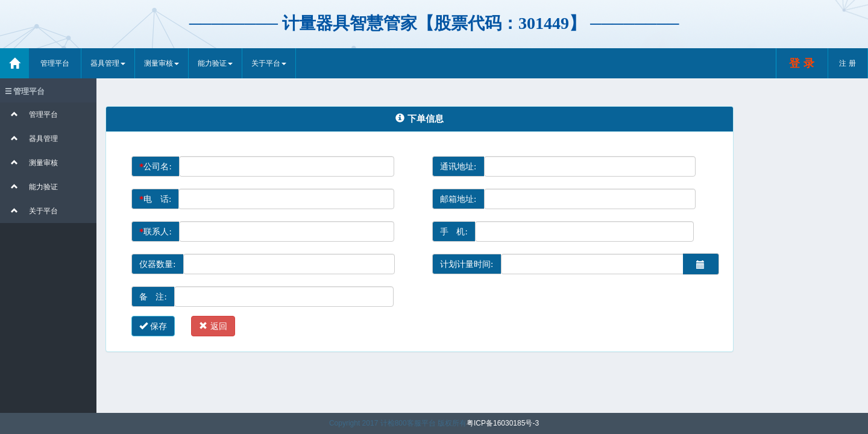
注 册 (848, 63)
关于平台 (269, 63)
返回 (213, 326)
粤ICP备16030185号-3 (503, 423)
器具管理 (108, 63)
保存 (153, 326)
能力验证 (215, 63)
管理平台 (55, 63)
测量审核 (162, 63)
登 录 (802, 63)
